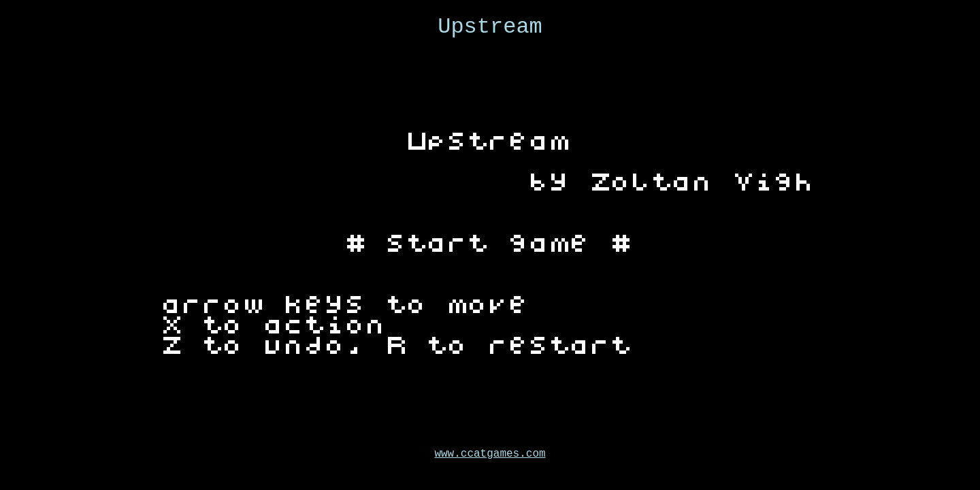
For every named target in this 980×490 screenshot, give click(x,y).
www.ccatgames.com (490, 454)
